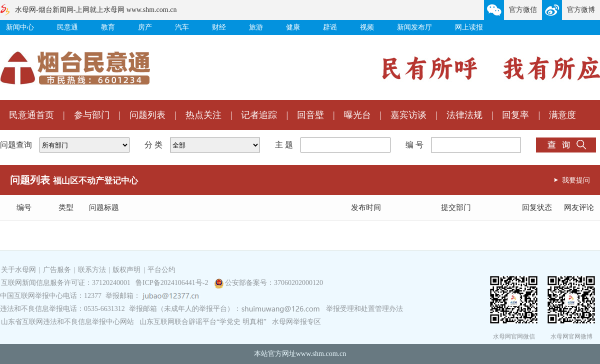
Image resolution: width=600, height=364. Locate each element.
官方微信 (523, 10)
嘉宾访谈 (408, 115)
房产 (145, 27)
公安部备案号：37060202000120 (274, 283)
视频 (367, 27)
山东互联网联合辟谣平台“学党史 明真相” (203, 322)
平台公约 (161, 270)
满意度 (562, 115)
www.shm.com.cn (321, 354)
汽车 (182, 27)
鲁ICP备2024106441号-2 (173, 283)
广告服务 (57, 270)
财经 (219, 27)
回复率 (515, 115)
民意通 (67, 27)
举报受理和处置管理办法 (364, 309)
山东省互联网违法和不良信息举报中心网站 (67, 322)
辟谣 (330, 27)
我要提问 (576, 180)
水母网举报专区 (296, 322)
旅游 (256, 27)
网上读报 (469, 27)
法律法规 (464, 115)
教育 (108, 27)
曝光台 (357, 115)
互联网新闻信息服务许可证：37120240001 (66, 283)
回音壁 (310, 115)
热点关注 (203, 115)
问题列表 (147, 115)
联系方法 (92, 270)
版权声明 (126, 270)
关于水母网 (19, 270)
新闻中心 (20, 27)
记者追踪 (259, 115)
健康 (293, 27)
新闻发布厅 (414, 27)
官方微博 (581, 10)
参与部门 (92, 115)
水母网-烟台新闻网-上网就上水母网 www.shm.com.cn (96, 10)
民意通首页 (31, 115)
